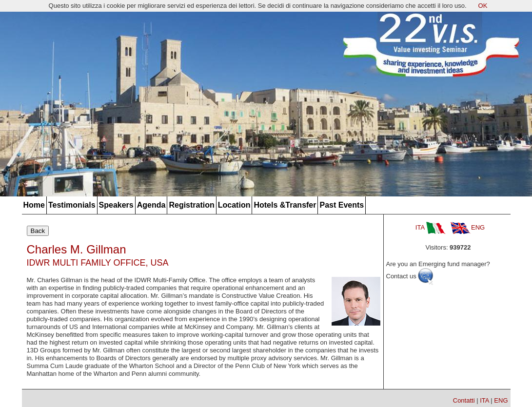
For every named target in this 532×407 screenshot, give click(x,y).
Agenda (151, 205)
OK (483, 6)
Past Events (342, 205)
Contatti (464, 400)
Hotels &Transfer (285, 205)
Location (234, 205)
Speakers (116, 205)
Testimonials (72, 205)
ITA (431, 227)
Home (34, 205)
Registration (191, 205)
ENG (468, 227)
